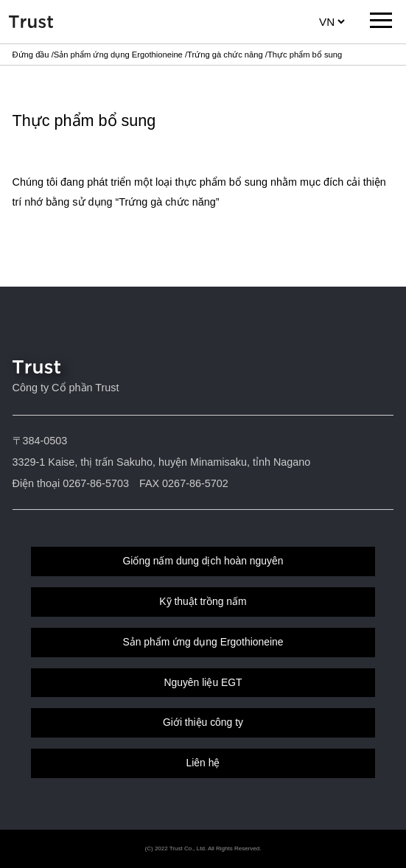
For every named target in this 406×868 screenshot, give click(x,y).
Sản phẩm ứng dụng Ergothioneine (118, 55)
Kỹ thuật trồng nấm (203, 601)
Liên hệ (203, 763)
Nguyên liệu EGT (203, 682)
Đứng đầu (31, 55)
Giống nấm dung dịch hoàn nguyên (203, 561)
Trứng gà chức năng (225, 55)
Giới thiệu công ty (203, 722)
